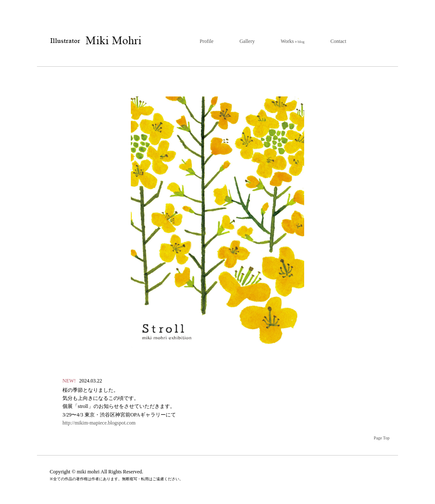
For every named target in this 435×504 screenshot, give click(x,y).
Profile (207, 41)
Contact (338, 41)
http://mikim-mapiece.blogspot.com (99, 423)
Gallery (247, 41)
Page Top (382, 438)
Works (293, 41)
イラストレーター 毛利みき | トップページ (95, 41)
